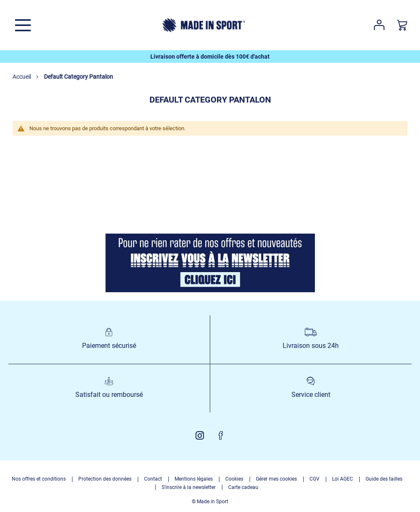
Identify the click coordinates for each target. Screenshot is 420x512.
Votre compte (379, 25)
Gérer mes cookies (276, 479)
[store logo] (204, 25)
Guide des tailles (384, 479)
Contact (153, 479)
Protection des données (105, 479)
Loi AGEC (343, 479)
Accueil (22, 77)
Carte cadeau (243, 487)
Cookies (234, 479)
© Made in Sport (210, 502)
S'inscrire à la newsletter (189, 487)
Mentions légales (194, 479)
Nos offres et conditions (39, 479)
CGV (314, 479)
